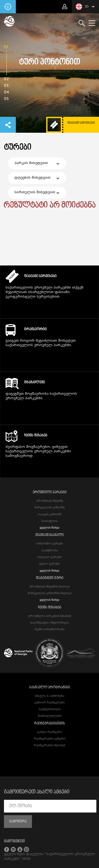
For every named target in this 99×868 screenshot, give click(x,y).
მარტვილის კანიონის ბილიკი (50, 593)
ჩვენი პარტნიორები (49, 629)
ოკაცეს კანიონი (50, 515)
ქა (82, 7)
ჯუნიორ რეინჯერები (49, 703)
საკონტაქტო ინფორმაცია (49, 623)
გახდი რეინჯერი (50, 732)
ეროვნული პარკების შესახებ (50, 616)
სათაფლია (49, 521)
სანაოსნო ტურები (49, 544)
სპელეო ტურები (49, 557)
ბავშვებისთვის (50, 709)
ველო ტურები (49, 564)
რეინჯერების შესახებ (49, 745)
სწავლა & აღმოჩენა (49, 696)
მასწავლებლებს (50, 716)
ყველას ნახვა (49, 528)
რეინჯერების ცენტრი (50, 739)
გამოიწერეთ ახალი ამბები (37, 792)
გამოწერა (18, 822)
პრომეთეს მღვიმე (50, 501)
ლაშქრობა (50, 551)
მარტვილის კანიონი (49, 508)
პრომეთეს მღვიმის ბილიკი (49, 587)
